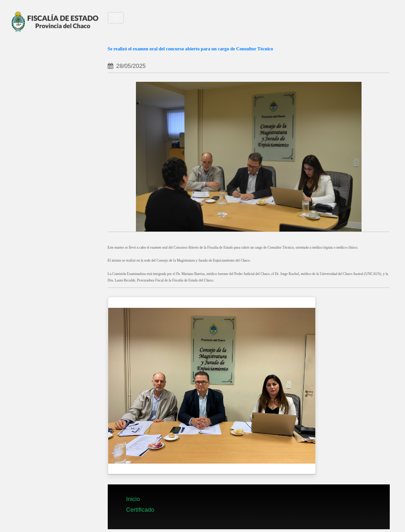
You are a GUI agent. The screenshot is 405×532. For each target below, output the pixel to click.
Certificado (140, 510)
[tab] (249, 56)
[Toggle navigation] (116, 18)
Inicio (133, 499)
